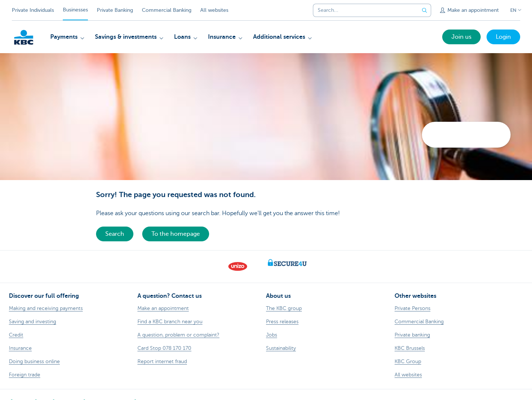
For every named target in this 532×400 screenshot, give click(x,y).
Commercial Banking (167, 10)
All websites (214, 10)
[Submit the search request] (424, 10)
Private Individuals (33, 10)
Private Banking (115, 10)
